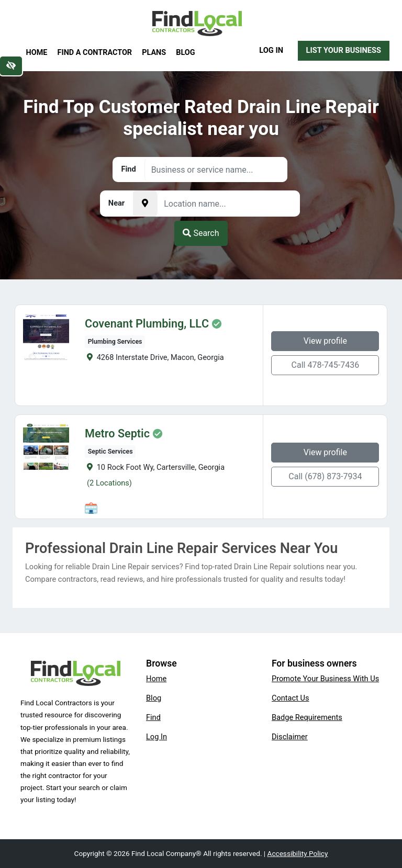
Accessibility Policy (298, 853)
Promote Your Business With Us (325, 679)
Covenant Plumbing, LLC (146, 324)
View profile (326, 341)
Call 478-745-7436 (327, 365)
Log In (271, 50)
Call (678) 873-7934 (327, 476)
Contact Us (291, 698)
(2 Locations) (108, 483)
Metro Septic (116, 434)
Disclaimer (290, 737)
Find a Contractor (95, 53)
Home (37, 53)
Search (201, 233)
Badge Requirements (307, 717)
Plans (154, 53)
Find (153, 717)
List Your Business (344, 50)
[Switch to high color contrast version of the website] (11, 66)
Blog (185, 53)
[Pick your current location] (145, 204)
